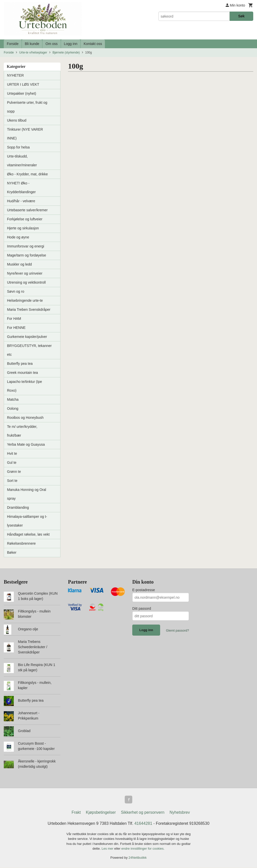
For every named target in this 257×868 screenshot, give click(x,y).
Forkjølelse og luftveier (25, 219)
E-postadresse (144, 590)
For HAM (14, 319)
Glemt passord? (177, 630)
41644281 (143, 824)
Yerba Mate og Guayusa (26, 444)
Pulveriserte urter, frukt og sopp (27, 107)
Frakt (76, 813)
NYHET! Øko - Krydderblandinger (21, 188)
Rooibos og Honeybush (25, 418)
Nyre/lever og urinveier (25, 273)
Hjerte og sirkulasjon (23, 228)
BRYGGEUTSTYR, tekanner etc (29, 350)
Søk (241, 16)
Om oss (51, 44)
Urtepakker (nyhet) (22, 93)
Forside (13, 44)
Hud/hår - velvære (21, 201)
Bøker (12, 552)
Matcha (13, 399)
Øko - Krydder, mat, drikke (27, 174)
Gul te (12, 463)
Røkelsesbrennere (21, 543)
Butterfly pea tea (20, 364)
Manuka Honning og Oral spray (27, 494)
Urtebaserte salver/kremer (27, 210)
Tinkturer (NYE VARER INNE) (25, 134)
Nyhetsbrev (180, 813)
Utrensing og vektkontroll (26, 282)
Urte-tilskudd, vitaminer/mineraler (22, 161)
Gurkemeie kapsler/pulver (27, 337)
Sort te (12, 481)
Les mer (108, 849)
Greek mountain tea (22, 373)
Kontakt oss (93, 44)
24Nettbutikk (138, 858)
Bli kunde (32, 44)
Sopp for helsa (18, 147)
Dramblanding (18, 507)
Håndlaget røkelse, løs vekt (28, 534)
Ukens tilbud (17, 120)
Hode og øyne (18, 237)
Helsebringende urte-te (25, 300)
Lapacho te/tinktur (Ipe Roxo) (24, 386)
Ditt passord (142, 608)
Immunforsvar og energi (26, 246)
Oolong (13, 409)
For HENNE (16, 328)
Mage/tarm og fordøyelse (27, 255)
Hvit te (12, 453)
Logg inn (71, 44)
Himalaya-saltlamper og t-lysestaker (27, 521)
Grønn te (14, 472)
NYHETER (15, 75)
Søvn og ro (16, 291)
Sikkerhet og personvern (143, 813)
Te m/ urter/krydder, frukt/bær (22, 431)
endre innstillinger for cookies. (143, 849)
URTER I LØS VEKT (23, 84)
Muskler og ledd (19, 264)
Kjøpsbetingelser (101, 813)
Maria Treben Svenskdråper (29, 310)
